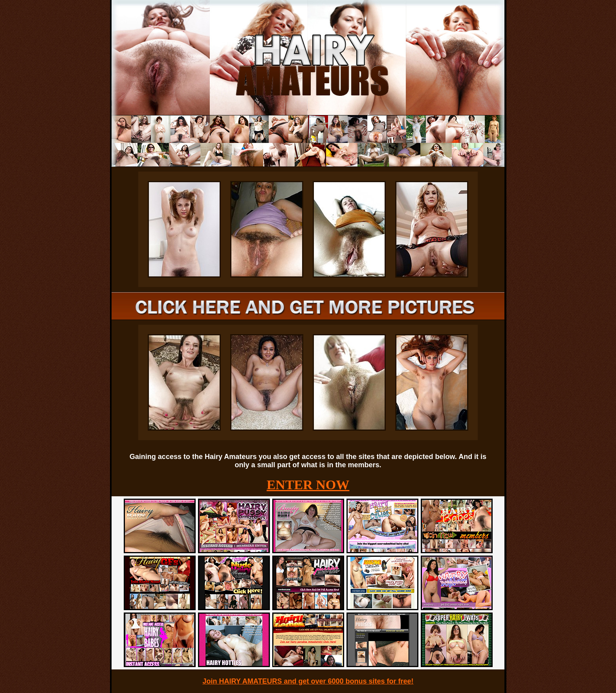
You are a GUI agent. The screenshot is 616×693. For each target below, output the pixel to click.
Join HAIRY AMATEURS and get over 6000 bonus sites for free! (308, 681)
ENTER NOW (308, 485)
